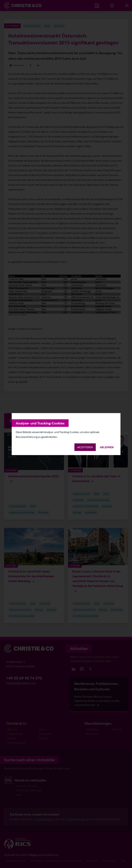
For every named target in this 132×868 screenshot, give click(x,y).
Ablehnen (107, 447)
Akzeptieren (85, 447)
